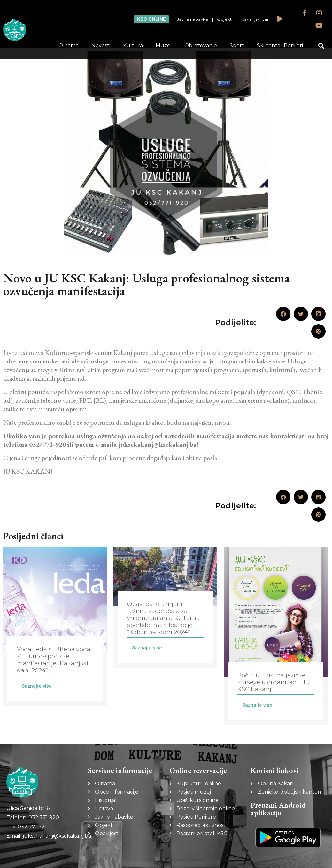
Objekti (225, 19)
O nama (69, 45)
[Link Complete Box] (55, 627)
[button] (321, 46)
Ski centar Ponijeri (280, 45)
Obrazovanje (201, 45)
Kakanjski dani (256, 19)
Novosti (101, 45)
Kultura (133, 45)
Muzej (164, 45)
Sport (237, 45)
